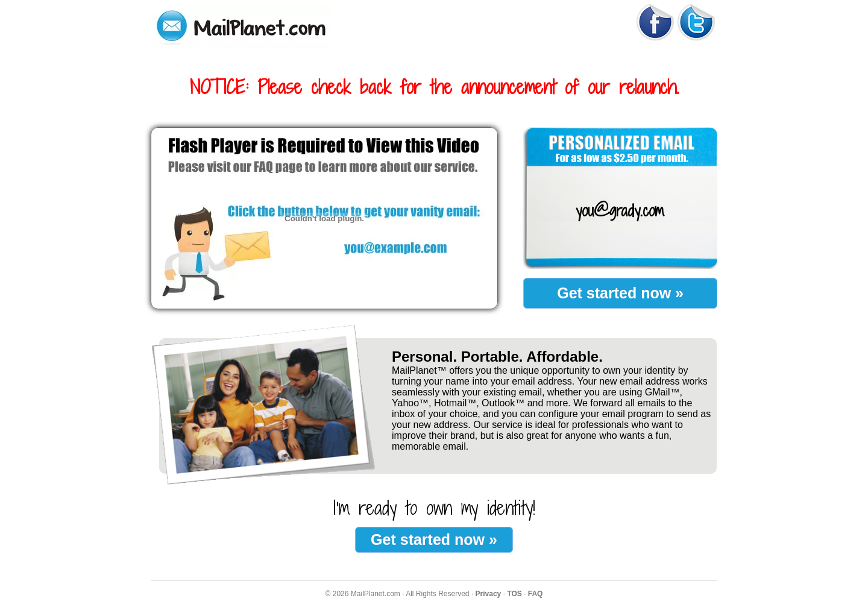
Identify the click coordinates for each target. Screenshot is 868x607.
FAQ (536, 594)
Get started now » (620, 293)
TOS (514, 594)
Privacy (489, 594)
